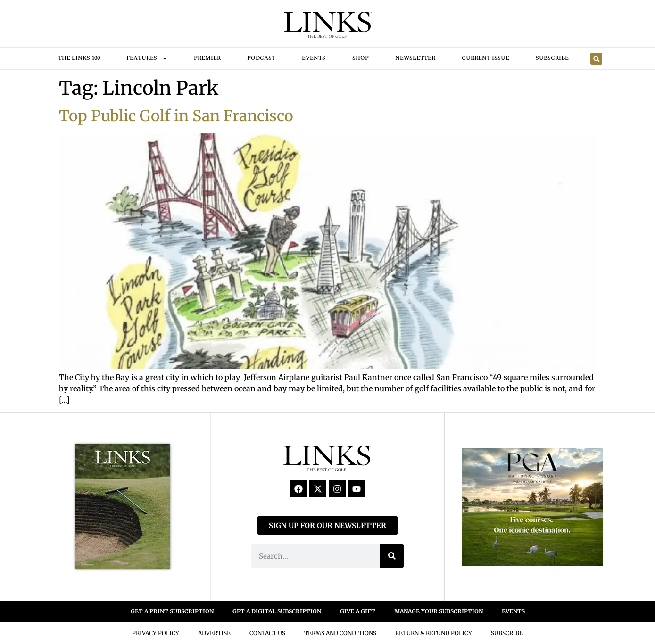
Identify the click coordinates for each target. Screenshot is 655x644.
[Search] (392, 556)
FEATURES (147, 58)
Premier (207, 58)
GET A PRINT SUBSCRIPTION (172, 611)
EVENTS (513, 611)
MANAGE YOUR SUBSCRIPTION (439, 611)
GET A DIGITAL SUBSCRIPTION (277, 611)
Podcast (261, 58)
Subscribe (552, 58)
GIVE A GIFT (358, 611)
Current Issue (485, 58)
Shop (361, 58)
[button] (596, 59)
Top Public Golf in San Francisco (176, 116)
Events (314, 58)
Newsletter (415, 58)
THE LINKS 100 (79, 58)
